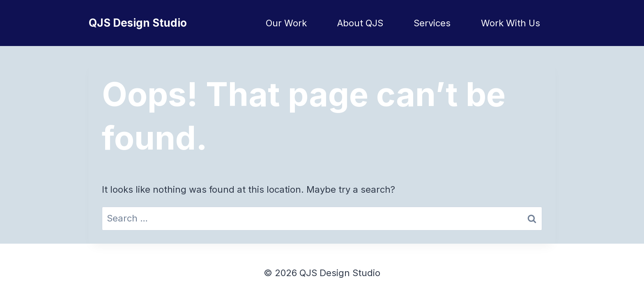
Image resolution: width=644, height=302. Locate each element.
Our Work (286, 23)
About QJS (360, 23)
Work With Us (511, 23)
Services (432, 23)
